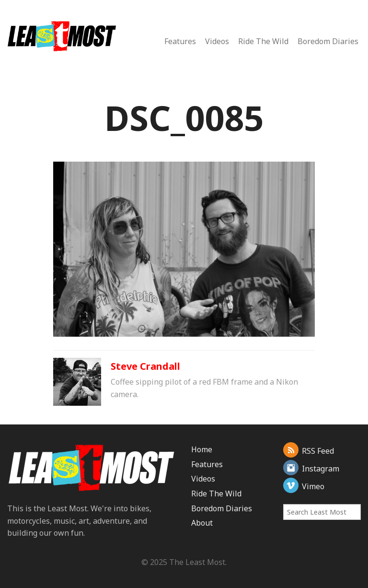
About (202, 523)
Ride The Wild (263, 41)
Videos (217, 41)
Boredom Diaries (328, 41)
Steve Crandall (145, 366)
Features (180, 41)
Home (202, 449)
